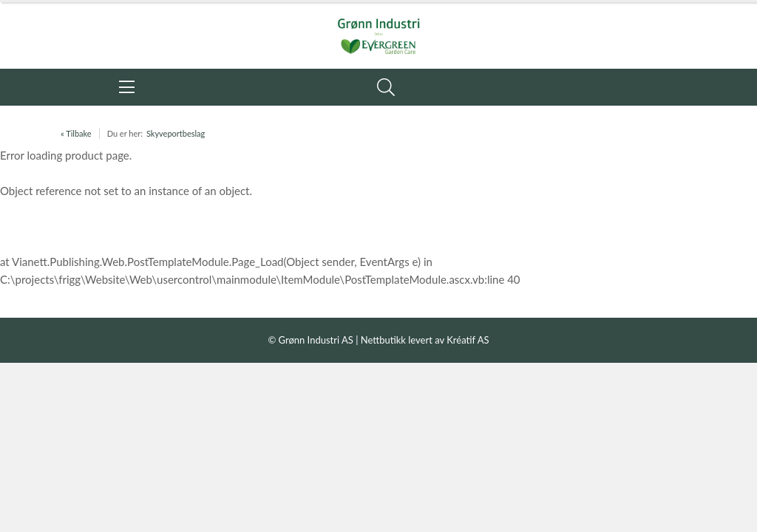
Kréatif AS (468, 340)
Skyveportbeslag (176, 133)
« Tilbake (76, 133)
